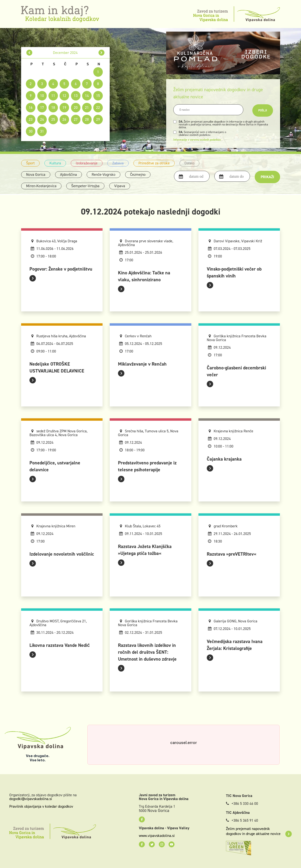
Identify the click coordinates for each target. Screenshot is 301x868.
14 (87, 96)
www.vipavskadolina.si (157, 836)
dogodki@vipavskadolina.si (31, 799)
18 (53, 107)
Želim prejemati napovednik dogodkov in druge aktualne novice (259, 831)
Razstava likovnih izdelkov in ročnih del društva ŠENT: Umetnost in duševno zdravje (147, 652)
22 (98, 107)
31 (42, 131)
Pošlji (263, 110)
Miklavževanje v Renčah (142, 364)
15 (98, 96)
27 (76, 119)
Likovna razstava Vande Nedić (60, 645)
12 (64, 96)
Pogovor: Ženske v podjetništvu (61, 269)
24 (42, 119)
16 (31, 107)
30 (31, 131)
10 (42, 96)
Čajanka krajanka (224, 459)
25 (53, 119)
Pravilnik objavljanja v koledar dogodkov (41, 806)
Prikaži (267, 177)
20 (76, 107)
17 (42, 107)
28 (87, 119)
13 (76, 96)
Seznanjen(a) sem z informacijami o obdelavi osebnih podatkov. (202, 134)
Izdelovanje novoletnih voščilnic (62, 554)
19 (64, 107)
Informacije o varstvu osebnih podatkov (197, 140)
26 (64, 119)
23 (31, 119)
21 (87, 107)
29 (98, 119)
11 (53, 96)
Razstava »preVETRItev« (231, 554)
